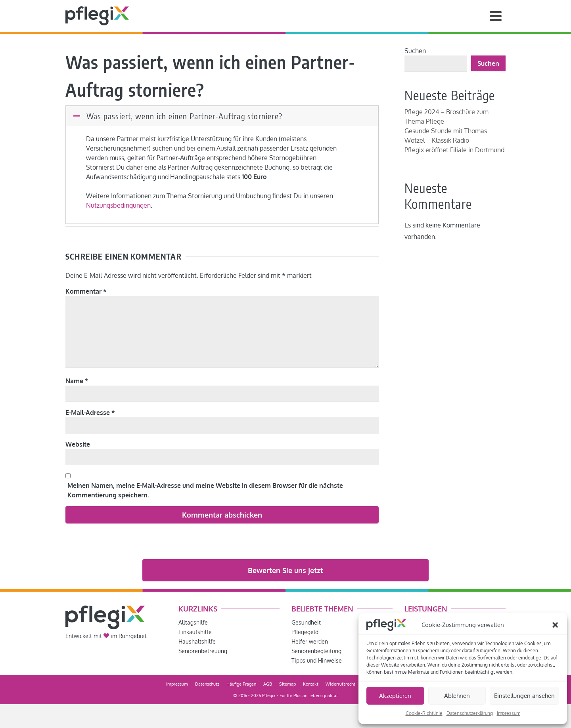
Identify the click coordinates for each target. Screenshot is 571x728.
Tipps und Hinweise (317, 660)
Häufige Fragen (241, 684)
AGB (268, 684)
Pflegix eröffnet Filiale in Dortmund (454, 150)
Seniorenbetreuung (203, 651)
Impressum (509, 713)
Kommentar (86, 291)
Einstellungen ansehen (524, 696)
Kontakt (311, 684)
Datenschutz (207, 684)
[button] (555, 625)
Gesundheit (306, 622)
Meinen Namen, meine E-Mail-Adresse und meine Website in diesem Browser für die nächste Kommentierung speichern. (205, 490)
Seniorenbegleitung (316, 651)
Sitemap (287, 684)
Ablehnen (457, 696)
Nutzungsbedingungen (118, 205)
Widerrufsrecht (340, 684)
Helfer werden (310, 641)
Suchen (415, 51)
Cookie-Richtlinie (424, 713)
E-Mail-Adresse (90, 413)
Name (77, 381)
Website (78, 444)
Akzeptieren (395, 696)
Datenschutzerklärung (470, 713)
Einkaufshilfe (195, 632)
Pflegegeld (305, 632)
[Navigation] (496, 16)
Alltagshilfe (193, 622)
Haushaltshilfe (197, 641)
